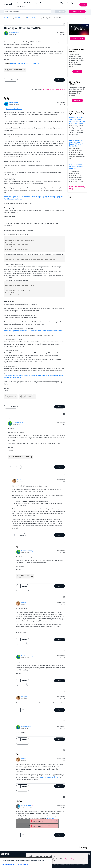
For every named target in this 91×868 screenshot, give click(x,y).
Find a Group (77, 100)
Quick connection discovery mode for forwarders (76, 167)
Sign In (83, 5)
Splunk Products (20, 18)
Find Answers (8, 18)
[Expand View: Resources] (24, 6)
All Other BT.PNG (24, 576)
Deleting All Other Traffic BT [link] (52, 18)
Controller (14, 63)
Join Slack (77, 71)
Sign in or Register (71, 859)
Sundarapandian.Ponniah (14, 109)
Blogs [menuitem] (62, 3)
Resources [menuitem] (20, 6)
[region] (26, 863)
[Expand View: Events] (58, 3)
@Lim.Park (50, 818)
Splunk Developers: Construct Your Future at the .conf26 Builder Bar (77, 143)
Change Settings (23, 865)
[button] (64, 24)
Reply (60, 80)
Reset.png (10, 396)
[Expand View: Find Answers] (50, 3)
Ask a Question (77, 11)
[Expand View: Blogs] (65, 3)
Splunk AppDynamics (34, 18)
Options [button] (83, 18)
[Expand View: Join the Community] (38, 3)
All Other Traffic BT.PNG (14, 69)
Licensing (22, 63)
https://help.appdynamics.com (49, 777)
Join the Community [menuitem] (30, 3)
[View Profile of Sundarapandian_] (15, 32)
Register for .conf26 (77, 38)
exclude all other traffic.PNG (20, 456)
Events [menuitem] (55, 3)
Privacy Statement (8, 865)
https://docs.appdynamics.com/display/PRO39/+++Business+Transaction (33, 331)
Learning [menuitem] (70, 3)
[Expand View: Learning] (74, 3)
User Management (33, 63)
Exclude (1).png (26, 396)
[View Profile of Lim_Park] (20, 480)
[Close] (50, 860)
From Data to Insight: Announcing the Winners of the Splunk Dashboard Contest (77, 120)
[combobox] (35, 12)
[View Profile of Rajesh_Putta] (14, 103)
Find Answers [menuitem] (45, 3)
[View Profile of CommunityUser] (26, 805)
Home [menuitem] (18, 3)
